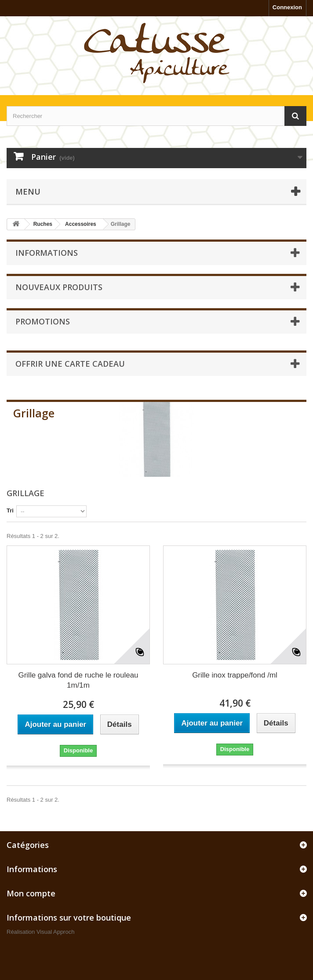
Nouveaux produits (59, 287)
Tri (10, 510)
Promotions (43, 321)
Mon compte (31, 893)
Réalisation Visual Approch (40, 932)
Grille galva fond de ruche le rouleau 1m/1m (78, 680)
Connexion (287, 7)
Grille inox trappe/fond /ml (235, 675)
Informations (47, 253)
